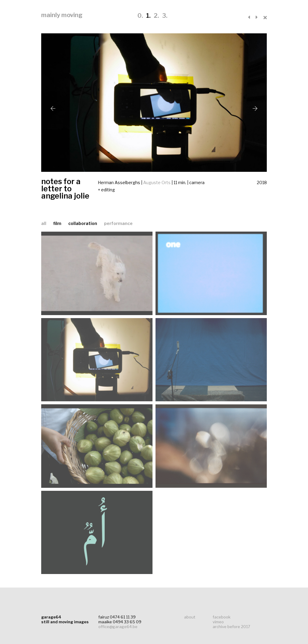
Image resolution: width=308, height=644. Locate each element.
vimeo (218, 622)
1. (148, 16)
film (58, 223)
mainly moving (62, 15)
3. (165, 16)
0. (140, 16)
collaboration (83, 223)
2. (156, 16)
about (190, 617)
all (44, 223)
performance (118, 223)
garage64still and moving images (65, 619)
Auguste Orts (157, 182)
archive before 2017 (231, 627)
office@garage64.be (118, 627)
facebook (222, 617)
